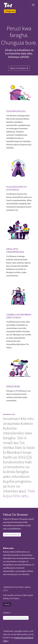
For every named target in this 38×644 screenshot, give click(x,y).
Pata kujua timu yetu (19, 493)
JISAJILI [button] (7, 604)
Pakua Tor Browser (19, 68)
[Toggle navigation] (33, 5)
